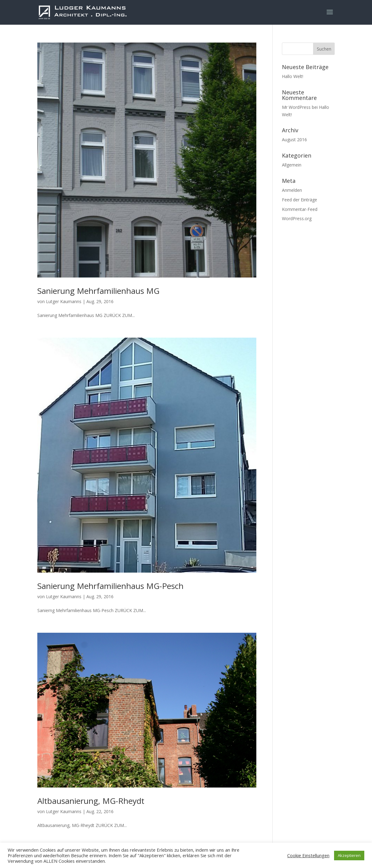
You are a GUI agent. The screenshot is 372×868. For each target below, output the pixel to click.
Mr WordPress (296, 107)
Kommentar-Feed (300, 209)
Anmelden (292, 190)
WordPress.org (297, 218)
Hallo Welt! (293, 76)
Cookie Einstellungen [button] (308, 855)
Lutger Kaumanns (64, 301)
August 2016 (294, 140)
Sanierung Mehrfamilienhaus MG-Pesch (110, 586)
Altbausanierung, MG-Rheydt (91, 801)
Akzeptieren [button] (349, 855)
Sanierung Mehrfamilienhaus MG (98, 291)
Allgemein (292, 165)
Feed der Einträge (300, 200)
